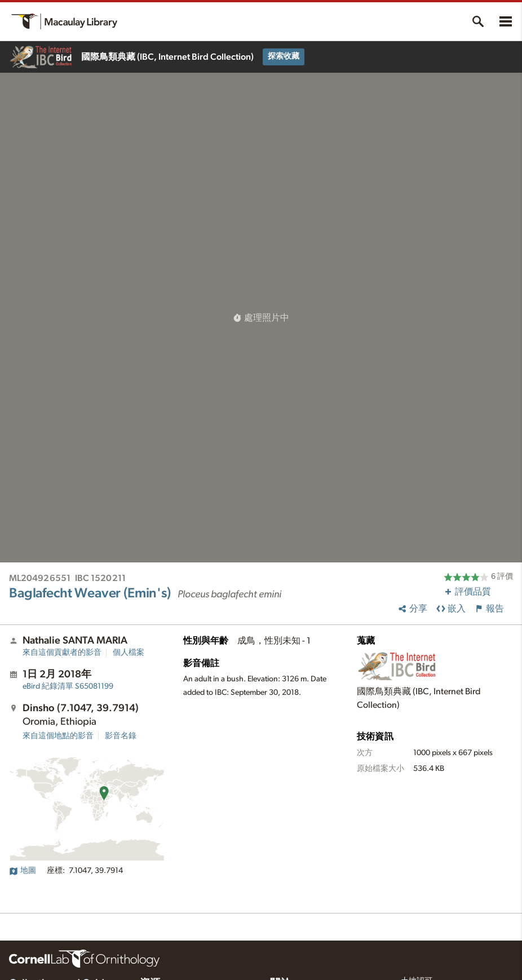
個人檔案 (129, 653)
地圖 (23, 871)
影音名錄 (121, 736)
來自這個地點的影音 (58, 736)
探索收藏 (284, 56)
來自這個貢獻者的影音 (62, 653)
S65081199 (68, 686)
